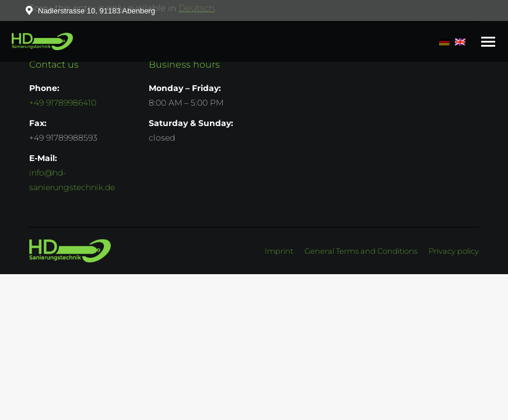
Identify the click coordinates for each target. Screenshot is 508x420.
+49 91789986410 (63, 103)
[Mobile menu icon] (488, 42)
